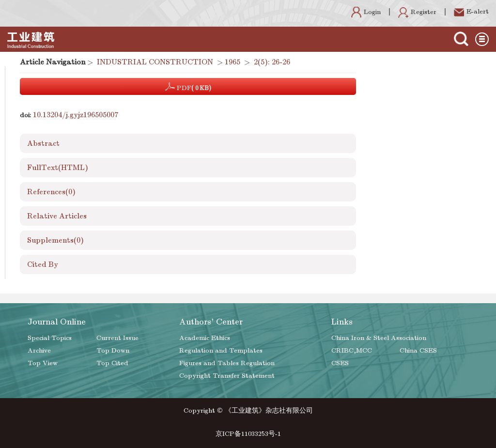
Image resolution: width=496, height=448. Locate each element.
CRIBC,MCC (352, 350)
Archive (39, 350)
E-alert (471, 11)
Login (366, 12)
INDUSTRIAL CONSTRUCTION (155, 62)
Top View (43, 363)
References (51, 192)
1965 (232, 62)
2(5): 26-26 (272, 62)
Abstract (43, 143)
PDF (188, 87)
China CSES (418, 350)
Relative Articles (57, 216)
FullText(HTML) (58, 168)
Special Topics (50, 338)
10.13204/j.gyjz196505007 (76, 115)
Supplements (55, 240)
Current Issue (117, 338)
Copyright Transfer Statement (227, 376)
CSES (340, 363)
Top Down (113, 350)
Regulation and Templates (221, 350)
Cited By (43, 264)
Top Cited (112, 363)
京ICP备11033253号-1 (248, 434)
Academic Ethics (205, 338)
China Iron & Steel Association (379, 338)
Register (417, 12)
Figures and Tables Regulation (227, 363)
